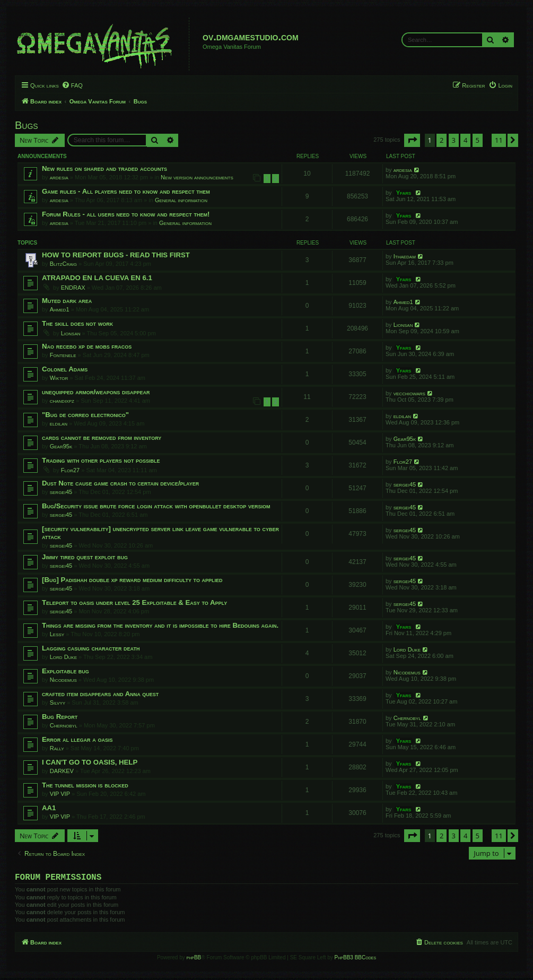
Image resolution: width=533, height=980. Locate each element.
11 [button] (499, 140)
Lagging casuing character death (91, 648)
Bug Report (60, 717)
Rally (57, 748)
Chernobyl (64, 725)
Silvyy (58, 703)
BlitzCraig (63, 264)
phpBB (194, 960)
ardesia (59, 177)
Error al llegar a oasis (77, 739)
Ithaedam (405, 256)
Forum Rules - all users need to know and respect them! (126, 214)
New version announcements (197, 177)
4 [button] (465, 140)
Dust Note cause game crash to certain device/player (120, 483)
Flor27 (70, 470)
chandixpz (62, 401)
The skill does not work (77, 323)
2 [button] (442, 140)
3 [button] (454, 140)
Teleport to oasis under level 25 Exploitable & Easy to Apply (134, 602)
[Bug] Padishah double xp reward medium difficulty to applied (132, 580)
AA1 (49, 808)
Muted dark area (67, 301)
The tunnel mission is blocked (85, 785)
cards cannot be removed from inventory (102, 437)
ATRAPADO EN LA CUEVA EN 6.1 (97, 278)
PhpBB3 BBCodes (355, 960)
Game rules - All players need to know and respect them (126, 191)
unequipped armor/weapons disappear (96, 392)
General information (181, 200)
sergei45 (61, 492)
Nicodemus (63, 680)
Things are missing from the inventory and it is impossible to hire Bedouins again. (160, 625)
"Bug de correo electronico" (85, 415)
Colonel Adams (65, 369)
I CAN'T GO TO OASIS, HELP (90, 762)
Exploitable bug (65, 671)
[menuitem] (72, 85)
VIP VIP (60, 794)
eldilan (59, 423)
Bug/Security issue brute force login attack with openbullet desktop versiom (156, 506)
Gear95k (61, 446)
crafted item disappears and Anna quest (100, 694)
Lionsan (71, 333)
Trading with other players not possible (101, 460)
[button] (412, 140)
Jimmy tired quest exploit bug (85, 557)
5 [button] (478, 140)
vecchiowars (409, 393)
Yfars (404, 193)
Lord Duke (63, 657)
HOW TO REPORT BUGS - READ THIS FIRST (116, 255)
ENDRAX (73, 288)
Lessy (57, 634)
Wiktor (59, 378)
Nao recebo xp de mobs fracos (87, 346)
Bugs (27, 125)
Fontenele (63, 355)
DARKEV (62, 771)
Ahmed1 (60, 309)
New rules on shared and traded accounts (104, 168)
